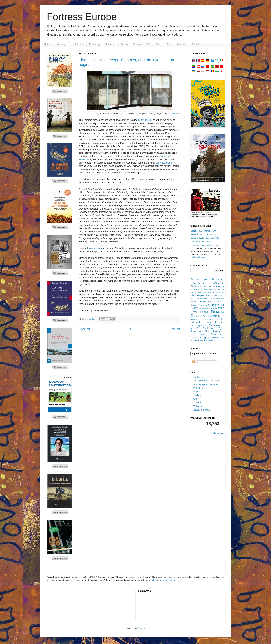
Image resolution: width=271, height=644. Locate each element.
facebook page (95, 248)
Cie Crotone (196, 292)
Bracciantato (218, 279)
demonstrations (164, 163)
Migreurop (198, 388)
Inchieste (111, 44)
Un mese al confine (207, 339)
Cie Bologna (214, 286)
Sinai (214, 334)
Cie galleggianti (204, 308)
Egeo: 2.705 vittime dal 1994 (204, 234)
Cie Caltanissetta (205, 290)
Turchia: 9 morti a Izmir (201, 241)
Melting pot (198, 406)
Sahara (204, 335)
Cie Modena (202, 299)
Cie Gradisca (208, 292)
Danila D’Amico (174, 114)
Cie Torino (212, 305)
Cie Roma (204, 301)
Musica (137, 44)
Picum (196, 392)
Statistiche (215, 338)
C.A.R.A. (195, 283)
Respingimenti (199, 325)
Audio (206, 279)
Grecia (214, 316)
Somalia (194, 338)
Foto (169, 44)
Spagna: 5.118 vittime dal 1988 (205, 238)
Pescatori (220, 322)
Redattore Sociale (202, 410)
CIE (148, 44)
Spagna (204, 338)
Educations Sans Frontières (206, 381)
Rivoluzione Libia (200, 331)
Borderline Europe (202, 377)
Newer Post (84, 329)
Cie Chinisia (218, 289)
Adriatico (195, 279)
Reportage (95, 44)
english (92, 319)
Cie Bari (203, 286)
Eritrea (204, 312)
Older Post (175, 329)
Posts (196, 363)
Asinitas (197, 395)
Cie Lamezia (219, 293)
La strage (61, 44)
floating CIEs (145, 120)
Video (125, 44)
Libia (202, 322)
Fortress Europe (82, 17)
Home (47, 44)
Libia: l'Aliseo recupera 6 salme (205, 245)
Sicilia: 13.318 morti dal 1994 (204, 231)
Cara (158, 44)
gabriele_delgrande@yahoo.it (161, 580)
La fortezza (78, 44)
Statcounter (219, 433)
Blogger (141, 628)
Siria (222, 335)
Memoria (181, 44)
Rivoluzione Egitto (214, 328)
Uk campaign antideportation (207, 384)
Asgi (195, 399)
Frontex (206, 316)
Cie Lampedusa (200, 295)
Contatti (196, 44)
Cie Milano (215, 296)
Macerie (197, 403)
